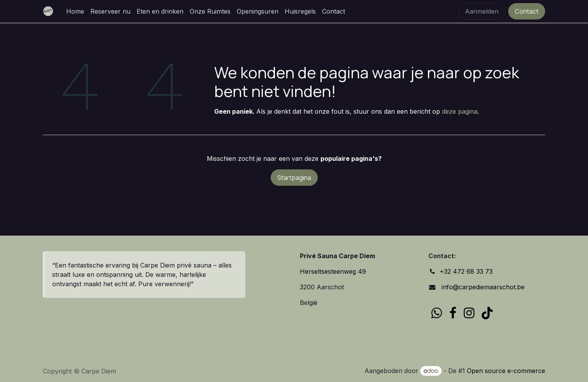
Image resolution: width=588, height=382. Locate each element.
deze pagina (460, 111)
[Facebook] (453, 313)
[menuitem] (75, 11)
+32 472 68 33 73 (466, 271)
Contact (527, 11)
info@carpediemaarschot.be (482, 287)
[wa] (436, 313)
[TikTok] (487, 313)
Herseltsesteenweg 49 (333, 271)
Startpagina (294, 178)
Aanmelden (482, 11)
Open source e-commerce (506, 371)
